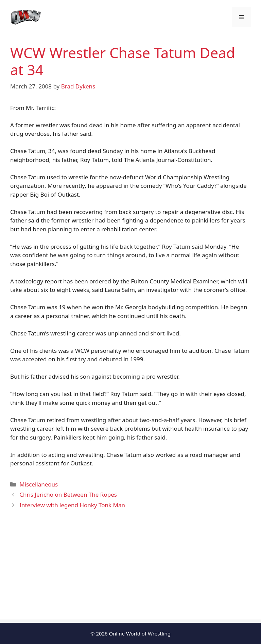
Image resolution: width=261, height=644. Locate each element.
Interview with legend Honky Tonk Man (72, 505)
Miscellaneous (39, 484)
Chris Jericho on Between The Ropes (68, 494)
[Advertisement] (130, 572)
